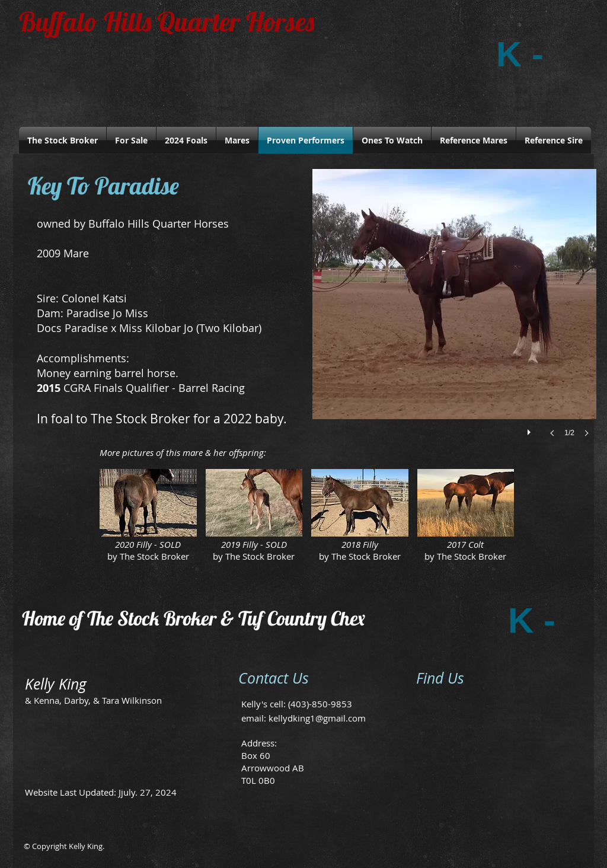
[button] (454, 315)
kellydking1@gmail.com (317, 718)
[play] (531, 429)
